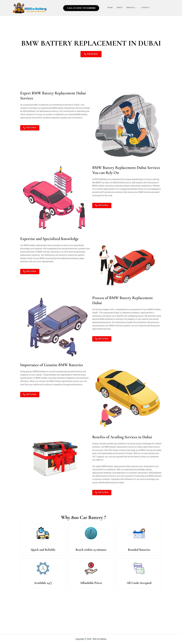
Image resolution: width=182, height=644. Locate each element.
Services (132, 7)
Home (110, 7)
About (120, 7)
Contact (146, 7)
